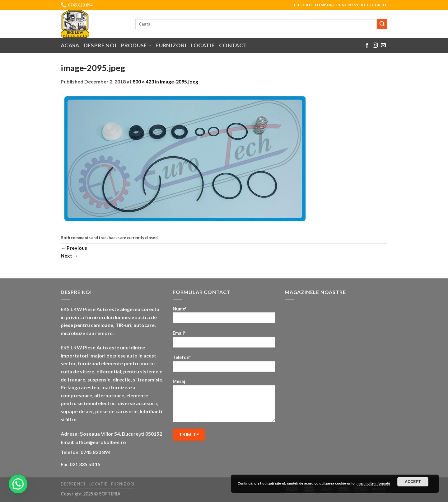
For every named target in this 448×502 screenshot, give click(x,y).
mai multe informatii (374, 483)
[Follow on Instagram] (375, 45)
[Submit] (382, 24)
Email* (224, 341)
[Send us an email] (383, 45)
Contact (233, 45)
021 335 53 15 (85, 464)
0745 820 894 (96, 452)
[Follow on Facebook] (367, 45)
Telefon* (224, 365)
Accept (413, 482)
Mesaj (224, 403)
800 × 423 (143, 81)
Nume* (224, 317)
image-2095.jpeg (179, 81)
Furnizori (171, 45)
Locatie (203, 45)
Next (69, 256)
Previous (74, 248)
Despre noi (100, 45)
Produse (136, 45)
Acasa (70, 45)
